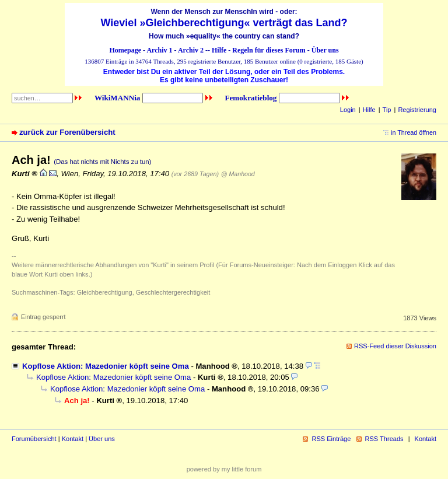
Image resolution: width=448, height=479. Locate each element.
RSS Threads (384, 439)
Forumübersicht (34, 439)
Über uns (325, 50)
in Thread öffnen (414, 132)
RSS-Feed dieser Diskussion (395, 346)
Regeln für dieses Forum (269, 50)
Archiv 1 (159, 50)
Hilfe (219, 50)
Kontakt (73, 439)
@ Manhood (238, 174)
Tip (387, 110)
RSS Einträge (331, 439)
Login (348, 110)
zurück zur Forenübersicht (67, 132)
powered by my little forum (224, 469)
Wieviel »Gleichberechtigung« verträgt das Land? (224, 23)
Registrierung (417, 110)
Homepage (125, 50)
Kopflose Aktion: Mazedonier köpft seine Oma (106, 366)
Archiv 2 (191, 50)
